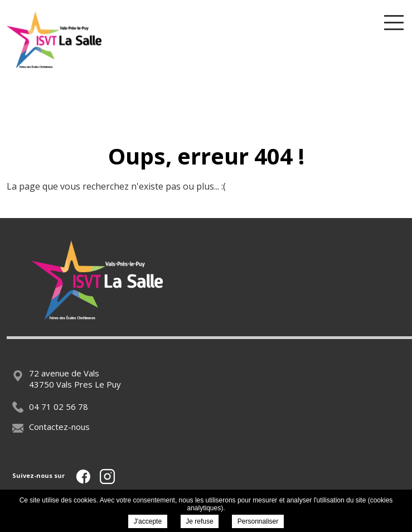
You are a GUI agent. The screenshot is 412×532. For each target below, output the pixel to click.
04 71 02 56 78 (50, 407)
